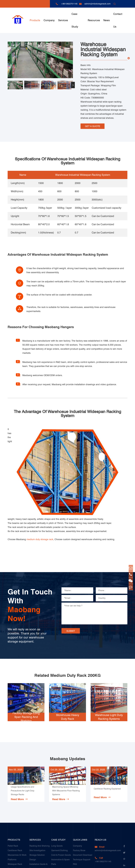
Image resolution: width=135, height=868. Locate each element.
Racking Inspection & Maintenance (39, 811)
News (107, 20)
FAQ (75, 799)
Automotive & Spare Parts (60, 797)
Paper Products (58, 817)
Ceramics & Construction (57, 806)
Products (35, 20)
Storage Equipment (17, 813)
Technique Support (82, 795)
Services (63, 20)
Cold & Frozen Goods (61, 790)
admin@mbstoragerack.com (98, 4)
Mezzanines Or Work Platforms (17, 792)
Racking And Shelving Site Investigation (40, 783)
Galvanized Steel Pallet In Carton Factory (62, 833)
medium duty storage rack (40, 474)
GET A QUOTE (93, 125)
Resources (94, 20)
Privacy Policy (121, 864)
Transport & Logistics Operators (61, 824)
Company (49, 20)
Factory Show (79, 785)
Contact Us (118, 20)
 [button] (73, 85)
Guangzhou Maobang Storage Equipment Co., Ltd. (43, 864)
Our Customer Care (38, 817)
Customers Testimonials (57, 847)
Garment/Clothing (59, 785)
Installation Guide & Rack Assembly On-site (40, 801)
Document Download (83, 790)
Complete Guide (81, 808)
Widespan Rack (15, 799)
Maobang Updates (67, 694)
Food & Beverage (59, 813)
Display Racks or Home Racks (18, 806)
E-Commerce (57, 840)
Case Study (75, 20)
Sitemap (108, 864)
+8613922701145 (69, 4)
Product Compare (81, 813)
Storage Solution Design (37, 792)
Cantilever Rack (15, 785)
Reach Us (101, 775)
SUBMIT (71, 566)
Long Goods (57, 781)
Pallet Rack (13, 781)
